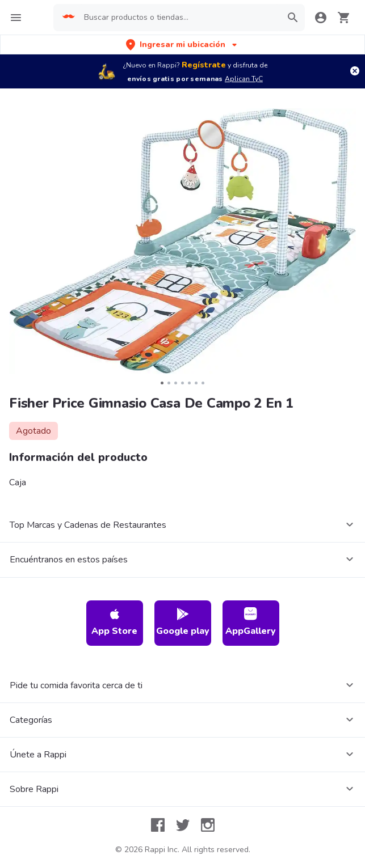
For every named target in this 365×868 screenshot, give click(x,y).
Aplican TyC (244, 79)
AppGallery (251, 622)
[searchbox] (179, 18)
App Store (114, 622)
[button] (182, 45)
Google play (183, 622)
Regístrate (204, 65)
